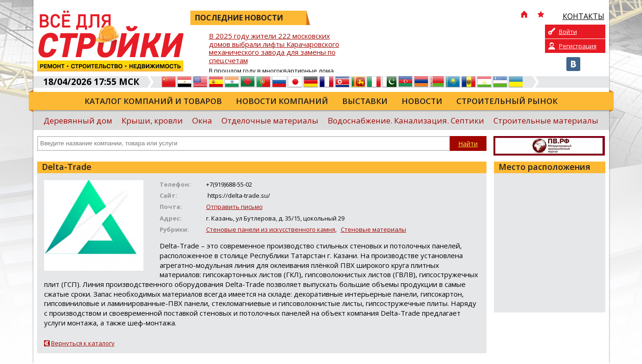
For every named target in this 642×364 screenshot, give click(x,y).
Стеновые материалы (373, 229)
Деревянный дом (78, 120)
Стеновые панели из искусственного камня (271, 229)
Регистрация (578, 46)
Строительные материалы (546, 120)
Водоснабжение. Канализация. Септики (406, 120)
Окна (202, 120)
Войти (568, 32)
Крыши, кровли (152, 120)
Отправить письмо (234, 207)
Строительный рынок (507, 101)
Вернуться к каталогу (83, 343)
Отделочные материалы (270, 120)
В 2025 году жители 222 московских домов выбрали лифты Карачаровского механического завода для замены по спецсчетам (274, 49)
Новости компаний (282, 101)
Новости (422, 101)
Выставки (365, 101)
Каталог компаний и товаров (153, 101)
